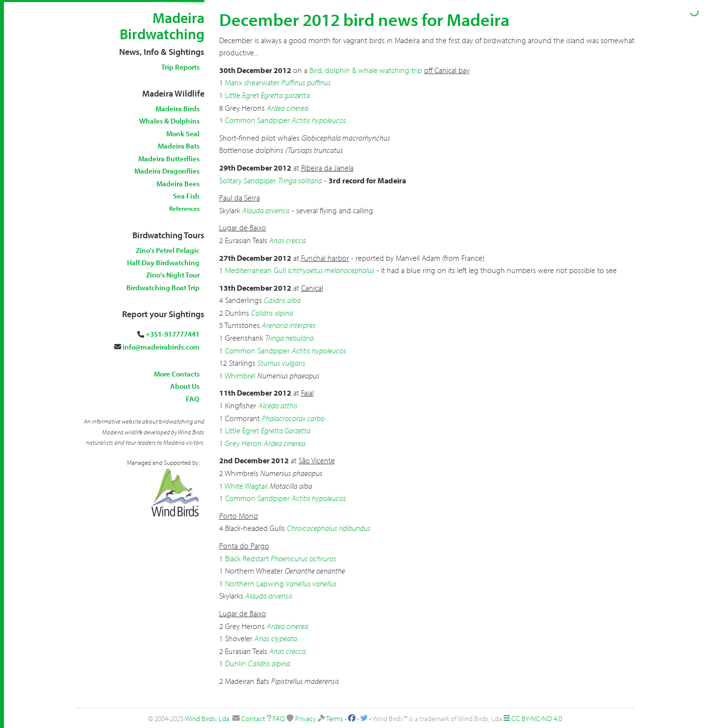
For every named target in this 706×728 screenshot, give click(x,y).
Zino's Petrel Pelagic (168, 250)
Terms (335, 718)
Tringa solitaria (300, 180)
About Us (185, 386)
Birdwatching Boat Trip (163, 288)
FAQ (193, 399)
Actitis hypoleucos (319, 120)
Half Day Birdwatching (163, 263)
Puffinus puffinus (306, 82)
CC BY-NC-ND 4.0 (537, 718)
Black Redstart (247, 558)
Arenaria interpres (289, 325)
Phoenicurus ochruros (303, 558)
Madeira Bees (178, 184)
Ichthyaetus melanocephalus (331, 270)
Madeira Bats (179, 146)
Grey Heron (243, 443)
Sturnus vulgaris (281, 363)
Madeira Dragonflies (167, 171)
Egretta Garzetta (286, 430)
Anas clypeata (276, 638)
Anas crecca (288, 240)
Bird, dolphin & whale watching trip (366, 70)
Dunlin (236, 663)
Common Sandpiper (257, 120)
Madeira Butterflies (169, 159)
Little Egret (242, 95)
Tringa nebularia (290, 338)
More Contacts (177, 374)
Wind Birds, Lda (207, 718)
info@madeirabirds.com (161, 347)
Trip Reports (180, 67)
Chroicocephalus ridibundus (329, 528)
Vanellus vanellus (311, 583)
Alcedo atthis (278, 405)
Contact (253, 718)
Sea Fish (186, 196)
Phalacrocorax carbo (293, 418)
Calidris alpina (272, 313)
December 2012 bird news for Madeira (364, 19)
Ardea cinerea (288, 108)
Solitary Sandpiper (248, 180)
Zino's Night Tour (173, 275)
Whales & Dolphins (169, 121)
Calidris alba (282, 300)
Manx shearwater (252, 82)
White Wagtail (246, 486)
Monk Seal (183, 134)
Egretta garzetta (285, 95)
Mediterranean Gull (255, 270)
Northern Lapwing (254, 583)
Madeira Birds (177, 109)
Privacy (306, 718)
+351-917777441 (173, 334)
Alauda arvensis (266, 210)
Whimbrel (240, 376)
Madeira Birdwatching (162, 26)
